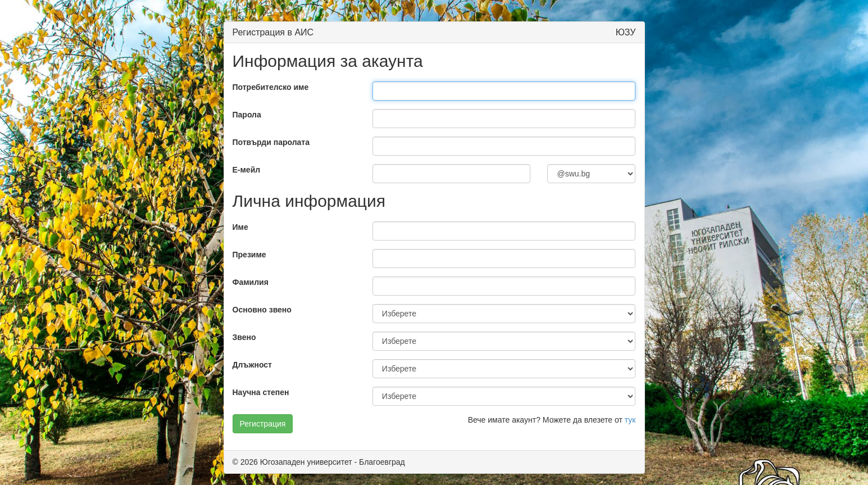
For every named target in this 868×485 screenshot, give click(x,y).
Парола (247, 115)
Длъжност (252, 365)
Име (240, 227)
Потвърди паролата (271, 142)
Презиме (249, 255)
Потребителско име (271, 87)
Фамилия (251, 282)
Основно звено (262, 310)
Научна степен (261, 392)
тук (630, 420)
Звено (244, 337)
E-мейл (247, 170)
